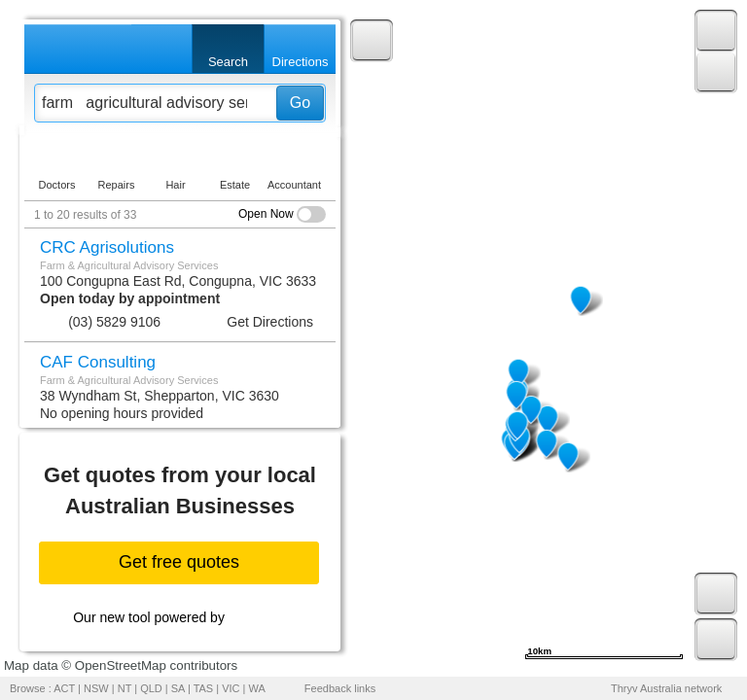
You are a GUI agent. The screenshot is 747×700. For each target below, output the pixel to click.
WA (257, 688)
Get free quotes (179, 562)
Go (300, 103)
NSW (96, 688)
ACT (64, 688)
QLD (151, 688)
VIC (231, 688)
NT (124, 688)
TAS (204, 688)
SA (178, 688)
